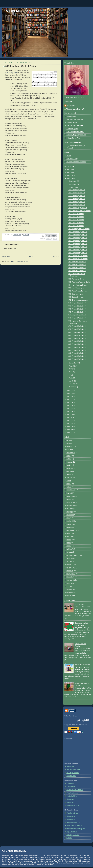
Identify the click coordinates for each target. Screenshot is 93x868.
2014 (69, 412)
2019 (69, 397)
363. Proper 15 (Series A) (77, 350)
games (69, 487)
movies (69, 521)
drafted (69, 465)
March (71, 381)
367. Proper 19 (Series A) (77, 338)
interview (70, 509)
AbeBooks (70, 784)
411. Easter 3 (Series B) (77, 202)
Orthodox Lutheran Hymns (76, 829)
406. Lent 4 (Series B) (76, 217)
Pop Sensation (72, 832)
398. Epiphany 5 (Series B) (78, 241)
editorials (70, 471)
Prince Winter (71, 776)
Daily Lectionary (72, 793)
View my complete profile (76, 109)
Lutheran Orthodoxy (73, 822)
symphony (70, 568)
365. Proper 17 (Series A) (77, 344)
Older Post (55, 257)
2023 (69, 176)
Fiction (69, 481)
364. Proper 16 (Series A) (77, 347)
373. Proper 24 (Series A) (77, 318)
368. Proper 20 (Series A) (77, 335)
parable (69, 527)
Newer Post (6, 257)
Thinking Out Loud (73, 835)
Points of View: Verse (74, 138)
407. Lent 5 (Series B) (76, 214)
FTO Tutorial (79, 604)
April (71, 378)
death (68, 456)
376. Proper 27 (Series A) (77, 309)
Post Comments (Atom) (20, 261)
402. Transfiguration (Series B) (79, 229)
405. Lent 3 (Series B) (76, 220)
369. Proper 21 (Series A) (77, 332)
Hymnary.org (71, 799)
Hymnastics (71, 816)
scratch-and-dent (72, 555)
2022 (69, 179)
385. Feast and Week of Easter (79, 282)
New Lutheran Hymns (74, 826)
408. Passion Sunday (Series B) (80, 211)
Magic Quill (70, 767)
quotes (69, 546)
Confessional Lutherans (75, 790)
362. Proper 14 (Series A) (77, 353)
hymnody (49, 239)
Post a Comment (10, 249)
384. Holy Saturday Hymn (78, 285)
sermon (69, 558)
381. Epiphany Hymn (76, 294)
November (73, 184)
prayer (69, 543)
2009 (69, 427)
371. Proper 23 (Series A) (77, 326)
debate (69, 459)
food (68, 484)
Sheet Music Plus (73, 805)
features (69, 478)
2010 (69, 424)
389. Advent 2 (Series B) (77, 268)
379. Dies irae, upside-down (78, 300)
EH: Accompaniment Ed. (75, 126)
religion (69, 549)
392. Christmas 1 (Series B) (78, 259)
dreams (69, 468)
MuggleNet (70, 802)
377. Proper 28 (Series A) (77, 306)
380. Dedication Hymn (76, 297)
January (72, 387)
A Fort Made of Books (22, 11)
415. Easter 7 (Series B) (77, 190)
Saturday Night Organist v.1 (76, 135)
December (73, 181)
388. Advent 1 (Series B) (77, 271)
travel (68, 583)
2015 (69, 409)
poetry (55, 239)
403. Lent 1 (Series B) (76, 226)
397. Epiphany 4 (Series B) (78, 244)
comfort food (71, 453)
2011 (69, 421)
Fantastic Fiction (72, 796)
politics (69, 540)
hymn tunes (71, 502)
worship (69, 596)
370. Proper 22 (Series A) (77, 329)
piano (68, 533)
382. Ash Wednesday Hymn (78, 291)
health (69, 493)
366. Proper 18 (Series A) (77, 341)
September (73, 363)
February (72, 384)
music (69, 524)
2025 (69, 170)
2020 (69, 394)
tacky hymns (71, 574)
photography (71, 530)
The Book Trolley (72, 159)
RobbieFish (71, 106)
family (69, 474)
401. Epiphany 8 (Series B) (78, 232)
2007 (69, 433)
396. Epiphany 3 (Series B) (78, 247)
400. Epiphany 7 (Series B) (78, 235)
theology (69, 580)
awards (69, 443)
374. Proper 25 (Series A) (77, 315)
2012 (69, 418)
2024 (69, 173)
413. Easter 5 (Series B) (77, 196)
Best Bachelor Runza (82, 665)
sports (69, 561)
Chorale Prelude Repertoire (76, 162)
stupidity (69, 565)
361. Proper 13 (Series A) (77, 356)
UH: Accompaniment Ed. (75, 119)
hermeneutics (71, 496)
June (71, 372)
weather (69, 589)
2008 (69, 430)
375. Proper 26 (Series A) (77, 312)
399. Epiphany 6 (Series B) (78, 238)
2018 (69, 400)
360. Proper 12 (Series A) (77, 359)
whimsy (69, 593)
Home (31, 257)
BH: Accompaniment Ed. (75, 132)
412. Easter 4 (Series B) (77, 199)
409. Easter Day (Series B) (78, 208)
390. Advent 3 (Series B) (77, 265)
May (71, 375)
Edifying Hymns (72, 123)
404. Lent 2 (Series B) (76, 223)
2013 (69, 415)
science (69, 552)
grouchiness (71, 490)
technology (70, 577)
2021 (69, 391)
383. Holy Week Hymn (76, 288)
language (70, 512)
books (69, 447)
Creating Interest (72, 813)
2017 (69, 403)
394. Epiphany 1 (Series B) (78, 253)
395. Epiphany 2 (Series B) (78, 250)
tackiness (70, 571)
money (69, 518)
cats (68, 450)
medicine (70, 515)
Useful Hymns (71, 116)
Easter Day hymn (11, 73)
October (72, 187)
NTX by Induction (73, 773)
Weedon (69, 838)
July (71, 369)
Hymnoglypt (71, 819)
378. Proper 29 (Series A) (77, 303)
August (72, 366)
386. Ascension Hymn (76, 279)
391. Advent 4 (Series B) (77, 262)
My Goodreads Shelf (74, 770)
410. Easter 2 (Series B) (77, 205)
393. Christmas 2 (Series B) (78, 256)
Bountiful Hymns (72, 129)
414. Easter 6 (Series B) (77, 193)
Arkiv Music (71, 787)
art (67, 440)
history (69, 499)
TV (67, 586)
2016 (69, 406)
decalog (69, 462)
